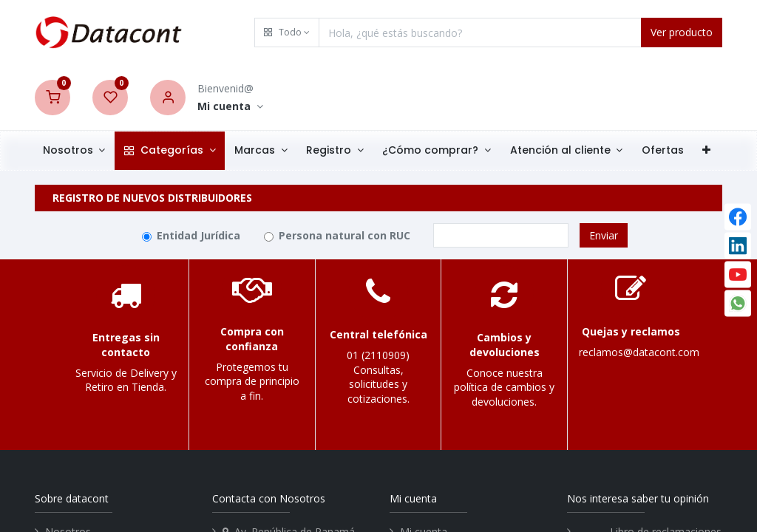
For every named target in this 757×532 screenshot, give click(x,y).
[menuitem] (664, 151)
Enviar (604, 235)
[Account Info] (230, 107)
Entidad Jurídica (198, 235)
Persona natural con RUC (344, 235)
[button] (287, 33)
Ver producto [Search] (682, 32)
